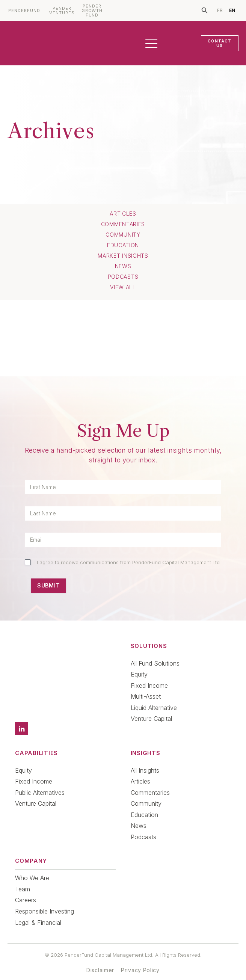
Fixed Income (149, 686)
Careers (26, 889)
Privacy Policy (140, 960)
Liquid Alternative (154, 708)
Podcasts (123, 277)
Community (123, 235)
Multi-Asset (146, 696)
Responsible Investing (45, 901)
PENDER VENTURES (62, 11)
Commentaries (123, 224)
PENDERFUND (24, 11)
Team (23, 879)
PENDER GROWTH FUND (92, 11)
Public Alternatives (40, 782)
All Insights (145, 760)
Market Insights (123, 256)
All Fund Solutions (155, 663)
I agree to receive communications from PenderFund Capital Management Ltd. (129, 562)
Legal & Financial (38, 912)
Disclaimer (100, 960)
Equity (139, 674)
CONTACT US (220, 43)
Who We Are (32, 867)
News (123, 266)
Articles (123, 214)
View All (123, 287)
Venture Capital (151, 719)
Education (123, 245)
